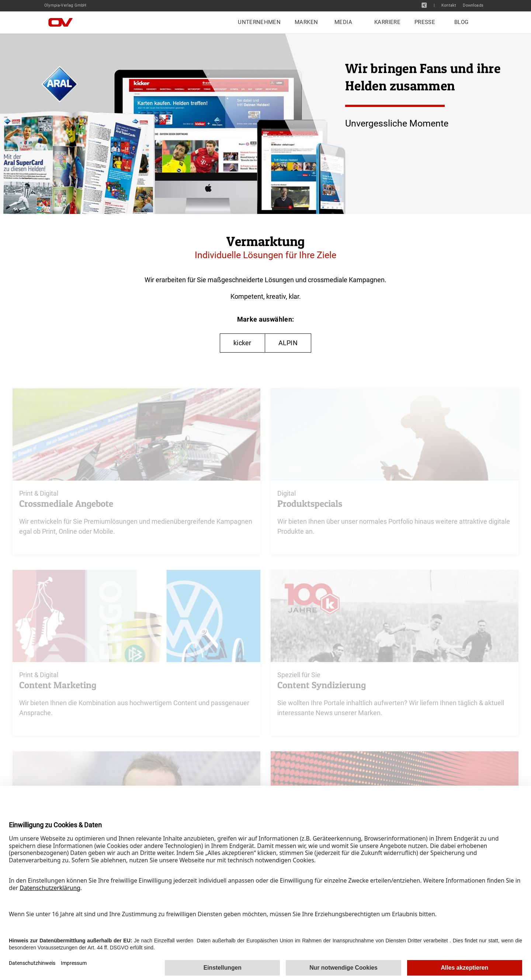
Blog (461, 22)
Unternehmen (259, 22)
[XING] (424, 5)
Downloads (473, 6)
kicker (242, 343)
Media (343, 22)
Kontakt (449, 6)
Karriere (387, 22)
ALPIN (288, 343)
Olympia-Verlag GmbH (65, 5)
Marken (306, 22)
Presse (425, 22)
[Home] (66, 22)
